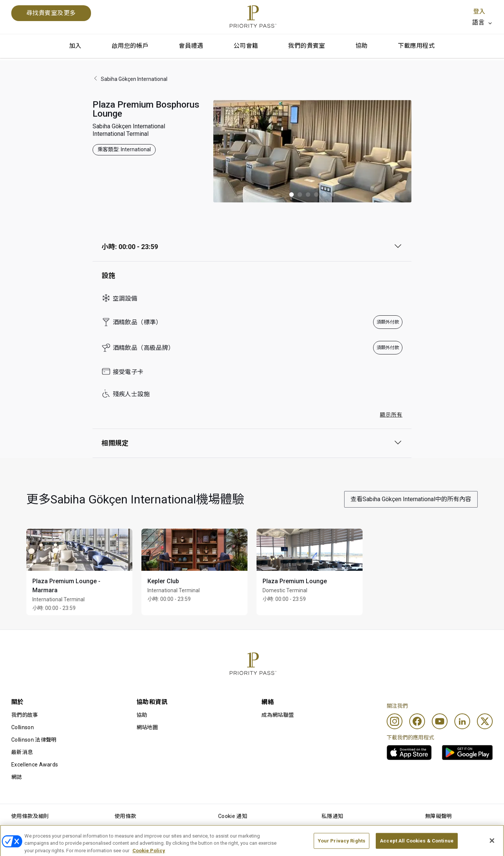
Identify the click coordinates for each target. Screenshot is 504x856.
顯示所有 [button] (391, 415)
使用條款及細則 (30, 816)
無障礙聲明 (439, 816)
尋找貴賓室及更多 (51, 13)
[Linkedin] (462, 721)
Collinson (23, 727)
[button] (291, 195)
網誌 (17, 777)
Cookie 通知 (233, 816)
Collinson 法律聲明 (34, 740)
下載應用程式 (416, 46)
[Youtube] (440, 721)
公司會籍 (246, 46)
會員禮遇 (191, 46)
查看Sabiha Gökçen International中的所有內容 (411, 499)
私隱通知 (332, 816)
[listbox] (482, 23)
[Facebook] (417, 721)
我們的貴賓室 (307, 46)
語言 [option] (478, 22)
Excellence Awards (35, 765)
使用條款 (125, 816)
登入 (479, 11)
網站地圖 (147, 727)
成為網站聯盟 (278, 715)
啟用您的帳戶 (130, 46)
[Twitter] (485, 721)
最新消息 (22, 752)
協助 (362, 46)
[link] (409, 753)
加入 (75, 46)
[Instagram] (395, 721)
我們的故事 (25, 715)
